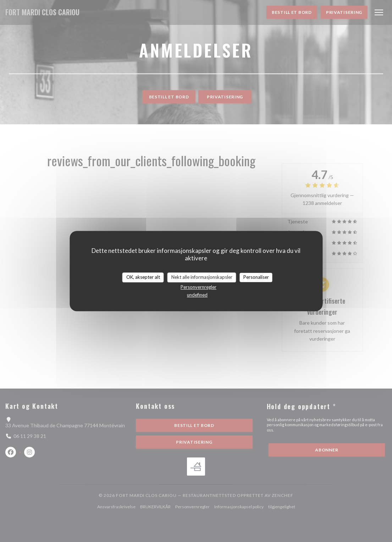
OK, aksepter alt (143, 277)
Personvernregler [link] (198, 287)
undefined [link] (197, 295)
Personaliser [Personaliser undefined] (256, 277)
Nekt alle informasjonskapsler (202, 277)
